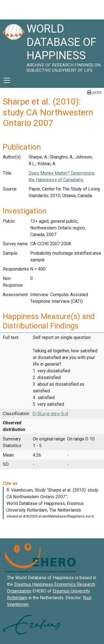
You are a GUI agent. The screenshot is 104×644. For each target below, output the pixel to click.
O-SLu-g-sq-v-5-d (50, 414)
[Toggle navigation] (7, 80)
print (94, 92)
